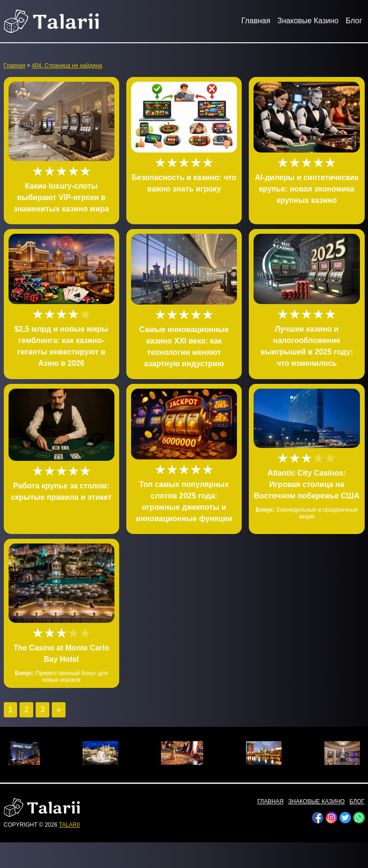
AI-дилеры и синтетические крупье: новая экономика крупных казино (307, 189)
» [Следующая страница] (59, 710)
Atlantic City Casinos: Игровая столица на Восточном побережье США (307, 484)
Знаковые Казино (308, 21)
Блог (354, 21)
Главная (256, 21)
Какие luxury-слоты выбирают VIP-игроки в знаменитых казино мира (61, 197)
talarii (69, 825)
